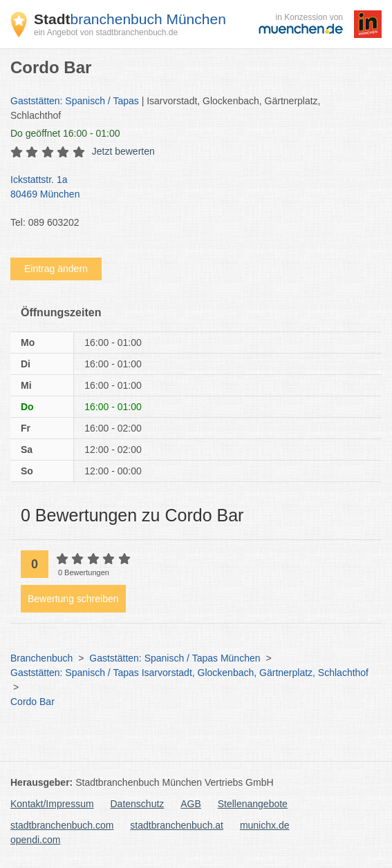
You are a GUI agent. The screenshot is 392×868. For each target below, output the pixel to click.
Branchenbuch (41, 658)
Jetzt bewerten (123, 151)
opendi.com (35, 840)
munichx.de (265, 825)
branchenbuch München (130, 19)
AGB (191, 804)
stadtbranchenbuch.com (62, 825)
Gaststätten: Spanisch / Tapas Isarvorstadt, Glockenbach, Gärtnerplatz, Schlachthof (189, 673)
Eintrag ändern (56, 269)
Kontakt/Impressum (52, 804)
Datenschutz (138, 804)
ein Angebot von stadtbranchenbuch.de (106, 32)
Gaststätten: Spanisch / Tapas (75, 101)
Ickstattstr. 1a (189, 188)
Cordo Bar (32, 702)
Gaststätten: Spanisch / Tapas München (175, 658)
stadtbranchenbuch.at (177, 825)
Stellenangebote (253, 804)
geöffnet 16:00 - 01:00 (65, 133)
